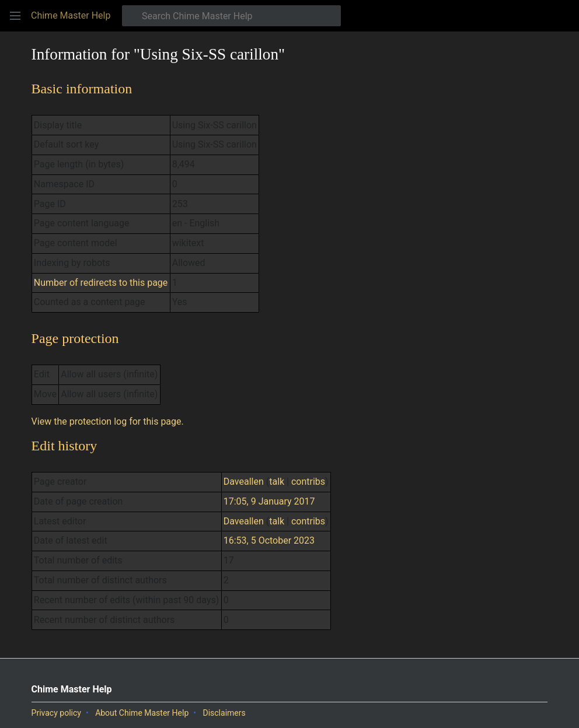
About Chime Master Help (142, 713)
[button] (15, 16)
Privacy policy (56, 713)
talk (277, 482)
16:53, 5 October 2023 (269, 540)
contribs (308, 482)
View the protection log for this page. (108, 421)
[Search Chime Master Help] (231, 16)
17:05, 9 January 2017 (269, 501)
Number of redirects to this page (101, 283)
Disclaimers (224, 713)
